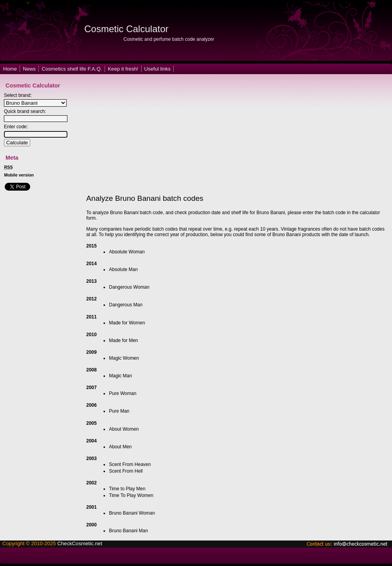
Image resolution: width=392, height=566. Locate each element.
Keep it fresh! (123, 69)
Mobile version (19, 175)
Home (10, 69)
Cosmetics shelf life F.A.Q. (72, 69)
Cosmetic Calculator (126, 29)
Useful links (157, 69)
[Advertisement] (173, 135)
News (29, 69)
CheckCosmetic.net (80, 543)
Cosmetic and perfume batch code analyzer (169, 39)
